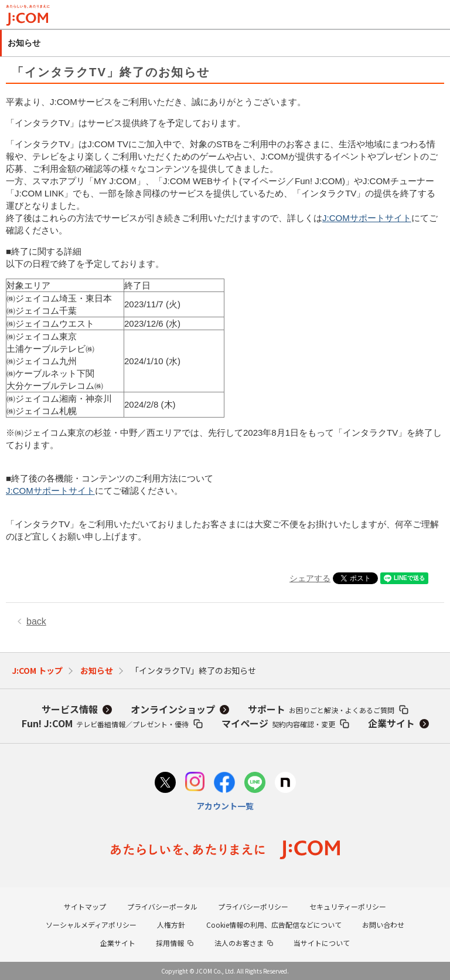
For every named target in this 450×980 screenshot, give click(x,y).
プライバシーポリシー (253, 906)
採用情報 (170, 943)
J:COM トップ (37, 670)
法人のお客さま (239, 943)
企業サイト (391, 723)
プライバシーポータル (162, 906)
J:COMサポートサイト (367, 218)
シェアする (310, 578)
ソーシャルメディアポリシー (91, 925)
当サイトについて (322, 943)
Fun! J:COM (105, 723)
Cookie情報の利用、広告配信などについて (274, 925)
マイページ (278, 723)
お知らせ (97, 670)
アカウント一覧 (225, 806)
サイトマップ (85, 906)
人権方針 (171, 925)
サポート (321, 709)
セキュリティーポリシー (348, 906)
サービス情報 (70, 709)
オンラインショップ (173, 709)
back (36, 621)
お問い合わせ (383, 925)
